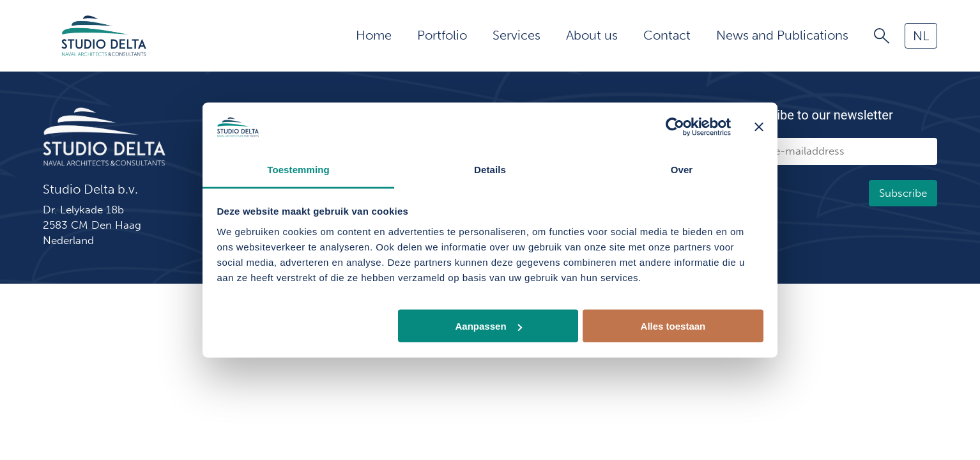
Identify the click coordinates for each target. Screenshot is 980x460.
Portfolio (442, 35)
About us (592, 35)
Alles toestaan (673, 326)
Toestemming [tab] (298, 169)
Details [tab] (490, 169)
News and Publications (782, 35)
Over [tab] (682, 169)
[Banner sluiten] (759, 127)
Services (517, 35)
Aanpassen (489, 326)
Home (374, 35)
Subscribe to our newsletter (815, 115)
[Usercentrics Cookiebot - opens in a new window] (675, 127)
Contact (667, 35)
